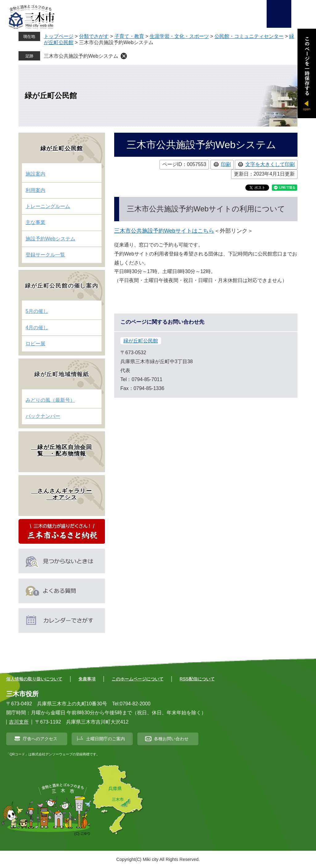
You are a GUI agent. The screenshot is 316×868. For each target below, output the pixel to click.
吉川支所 (19, 722)
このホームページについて (138, 679)
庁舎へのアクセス (40, 739)
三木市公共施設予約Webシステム (81, 56)
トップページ (59, 36)
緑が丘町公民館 (51, 95)
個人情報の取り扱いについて (34, 679)
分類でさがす (94, 36)
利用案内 (35, 190)
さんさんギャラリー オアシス (62, 494)
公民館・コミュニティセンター (249, 36)
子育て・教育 (129, 36)
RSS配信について (197, 679)
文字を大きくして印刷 (270, 164)
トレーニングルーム (48, 206)
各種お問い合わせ (171, 739)
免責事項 (87, 679)
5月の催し (37, 311)
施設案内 (35, 174)
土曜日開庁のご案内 (106, 739)
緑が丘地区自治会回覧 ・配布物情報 (62, 451)
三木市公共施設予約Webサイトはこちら (164, 231)
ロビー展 (35, 344)
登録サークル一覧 (45, 255)
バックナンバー (43, 416)
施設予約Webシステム (50, 239)
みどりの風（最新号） (50, 400)
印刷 (226, 164)
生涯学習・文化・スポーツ (179, 36)
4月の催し (37, 328)
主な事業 (35, 222)
